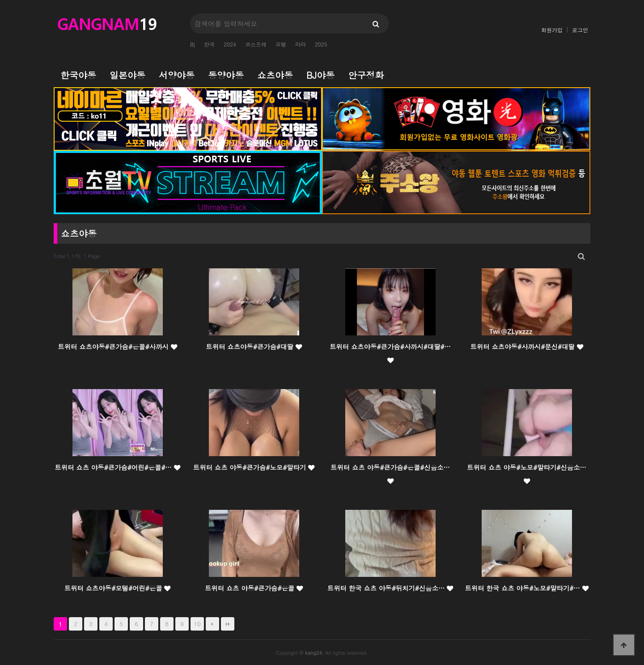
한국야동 (78, 75)
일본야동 (127, 75)
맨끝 (228, 624)
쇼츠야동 (275, 75)
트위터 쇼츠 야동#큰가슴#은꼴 (254, 588)
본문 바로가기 (0, 0)
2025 (321, 44)
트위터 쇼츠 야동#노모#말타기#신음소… (527, 474)
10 (197, 624)
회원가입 (552, 30)
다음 (212, 624)
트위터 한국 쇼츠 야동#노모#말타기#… (526, 588)
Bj (193, 44)
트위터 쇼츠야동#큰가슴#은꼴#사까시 (117, 347)
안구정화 (366, 75)
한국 (209, 44)
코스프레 (256, 44)
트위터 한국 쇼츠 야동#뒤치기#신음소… (390, 588)
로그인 (580, 30)
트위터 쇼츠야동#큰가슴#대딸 (254, 347)
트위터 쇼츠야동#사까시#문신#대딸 (526, 347)
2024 (230, 44)
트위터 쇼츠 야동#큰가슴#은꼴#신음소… (390, 474)
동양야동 (226, 75)
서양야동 (177, 75)
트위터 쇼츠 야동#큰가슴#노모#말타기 (254, 467)
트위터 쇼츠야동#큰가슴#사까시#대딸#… (390, 353)
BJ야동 (320, 75)
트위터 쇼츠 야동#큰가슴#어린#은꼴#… (117, 467)
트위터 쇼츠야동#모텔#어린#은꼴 (118, 588)
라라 (301, 44)
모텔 (281, 44)
